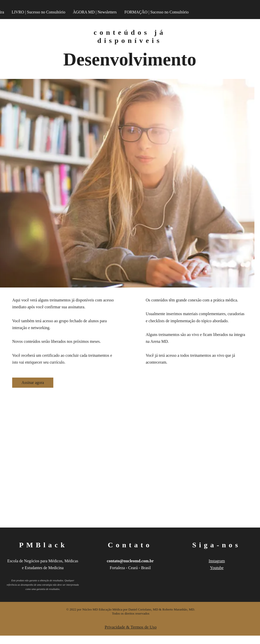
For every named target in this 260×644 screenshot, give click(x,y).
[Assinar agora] (33, 383)
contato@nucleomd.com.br (130, 561)
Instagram (217, 561)
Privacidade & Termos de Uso (131, 627)
